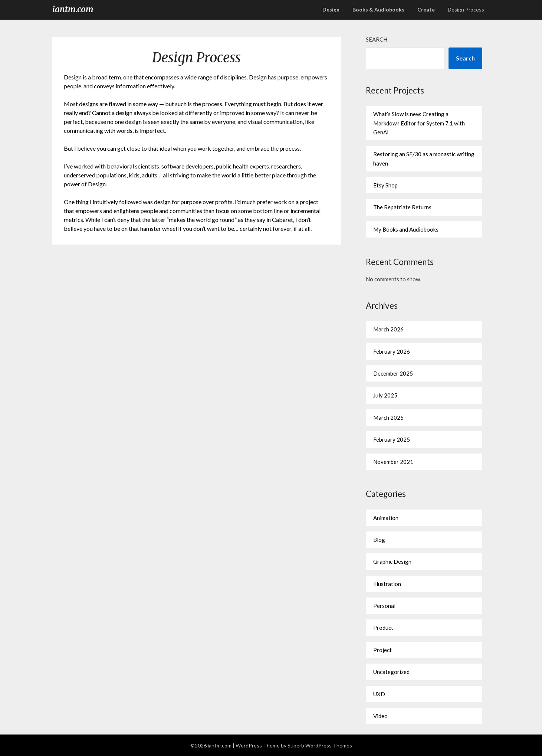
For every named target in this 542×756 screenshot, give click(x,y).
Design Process (466, 9)
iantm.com (73, 9)
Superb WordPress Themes (320, 745)
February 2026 (392, 351)
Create (426, 9)
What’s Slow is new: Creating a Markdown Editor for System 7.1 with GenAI (419, 123)
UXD (379, 694)
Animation (386, 518)
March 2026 (388, 329)
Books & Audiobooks (378, 9)
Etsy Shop (385, 185)
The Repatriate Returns (402, 207)
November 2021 (393, 462)
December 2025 (393, 373)
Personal (384, 606)
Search (377, 39)
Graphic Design (392, 562)
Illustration (387, 584)
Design (331, 9)
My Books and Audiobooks (406, 229)
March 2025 (388, 418)
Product (383, 628)
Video (380, 716)
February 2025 (392, 439)
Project (382, 650)
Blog (379, 540)
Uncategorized (391, 672)
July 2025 (385, 395)
